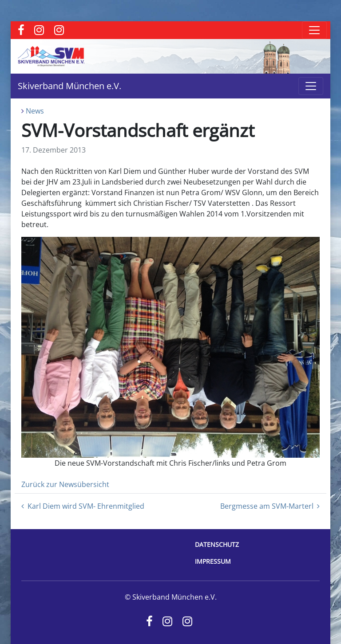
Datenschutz (217, 544)
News (35, 111)
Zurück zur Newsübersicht (65, 484)
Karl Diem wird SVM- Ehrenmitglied (83, 506)
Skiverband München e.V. (69, 86)
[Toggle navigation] (314, 30)
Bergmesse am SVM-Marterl (270, 506)
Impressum (213, 561)
